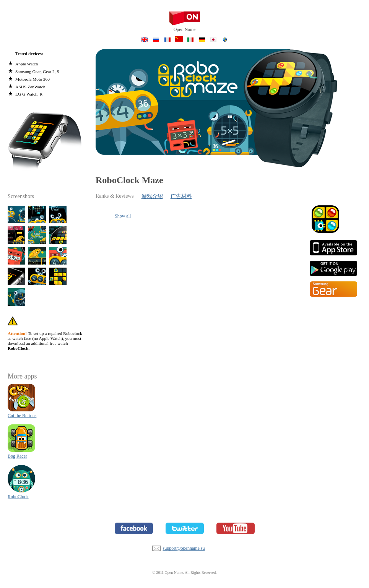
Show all (123, 216)
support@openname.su (157, 547)
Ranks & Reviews (115, 196)
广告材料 (181, 196)
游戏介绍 (152, 196)
